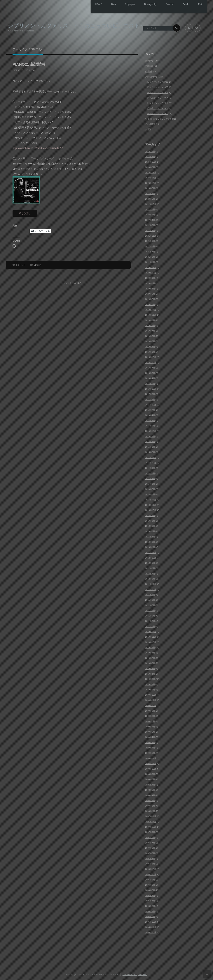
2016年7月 (150, 410)
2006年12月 (151, 869)
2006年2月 (150, 911)
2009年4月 (150, 737)
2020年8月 (150, 283)
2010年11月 (151, 637)
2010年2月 (150, 684)
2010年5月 (150, 668)
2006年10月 (151, 874)
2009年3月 (150, 742)
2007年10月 (151, 827)
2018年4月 (150, 378)
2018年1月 (150, 383)
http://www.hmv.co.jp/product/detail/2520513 (38, 148)
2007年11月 (151, 821)
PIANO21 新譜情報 (29, 64)
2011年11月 (151, 584)
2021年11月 (151, 236)
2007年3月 (150, 858)
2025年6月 (150, 157)
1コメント (21, 265)
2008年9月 (150, 774)
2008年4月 (150, 795)
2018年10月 (151, 362)
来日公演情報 (151, 77)
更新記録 (149, 66)
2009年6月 (150, 726)
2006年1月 (150, 917)
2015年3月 (150, 447)
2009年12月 (151, 695)
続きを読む (25, 213)
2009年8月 (150, 716)
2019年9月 (150, 320)
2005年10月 (151, 932)
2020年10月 (151, 273)
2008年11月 (151, 763)
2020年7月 (150, 288)
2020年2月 (150, 299)
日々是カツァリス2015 (158, 103)
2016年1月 (150, 426)
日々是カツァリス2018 (158, 98)
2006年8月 (150, 885)
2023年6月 (150, 193)
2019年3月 (150, 352)
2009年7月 (150, 721)
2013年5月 (150, 531)
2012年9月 (150, 563)
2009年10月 (151, 705)
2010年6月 (150, 663)
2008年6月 (150, 784)
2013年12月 (151, 499)
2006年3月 (150, 906)
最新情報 (149, 61)
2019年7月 (150, 331)
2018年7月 (150, 368)
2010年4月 (150, 674)
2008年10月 (151, 769)
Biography (121, 5)
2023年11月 (151, 178)
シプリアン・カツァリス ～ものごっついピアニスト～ (76, 25)
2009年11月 (151, 700)
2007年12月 (151, 816)
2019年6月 (150, 336)
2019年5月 (150, 341)
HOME (86, 5)
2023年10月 (151, 183)
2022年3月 (150, 225)
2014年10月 (151, 462)
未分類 (148, 129)
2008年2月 (150, 806)
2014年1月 (150, 494)
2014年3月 (150, 484)
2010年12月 (151, 631)
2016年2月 (150, 420)
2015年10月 (151, 431)
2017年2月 (150, 399)
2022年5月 (150, 215)
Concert (165, 5)
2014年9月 (150, 468)
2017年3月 (150, 394)
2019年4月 (150, 346)
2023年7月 (150, 188)
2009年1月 (150, 753)
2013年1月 (150, 547)
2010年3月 (150, 679)
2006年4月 (150, 901)
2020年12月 (151, 267)
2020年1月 (150, 304)
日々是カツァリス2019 (158, 92)
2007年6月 (150, 848)
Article (183, 5)
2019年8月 (150, 325)
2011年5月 (150, 616)
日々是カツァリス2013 (158, 108)
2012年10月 (151, 558)
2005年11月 (151, 927)
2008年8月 (150, 779)
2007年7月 (150, 843)
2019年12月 (151, 309)
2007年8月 (150, 837)
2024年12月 (151, 162)
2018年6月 (150, 373)
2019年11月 (151, 315)
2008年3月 (150, 800)
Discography (144, 5)
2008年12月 (151, 758)
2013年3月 (150, 542)
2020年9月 (150, 278)
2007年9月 (150, 832)
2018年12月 (151, 357)
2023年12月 (151, 172)
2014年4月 (150, 478)
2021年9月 (150, 241)
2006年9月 (150, 880)
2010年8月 (150, 653)
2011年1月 (150, 626)
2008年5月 (150, 790)
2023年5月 (150, 199)
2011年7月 (150, 605)
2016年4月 (150, 415)
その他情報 (150, 124)
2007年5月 (150, 853)
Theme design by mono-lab (135, 974)
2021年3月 (150, 251)
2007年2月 (150, 864)
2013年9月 (150, 515)
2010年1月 (150, 690)
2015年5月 (150, 442)
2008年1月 (150, 811)
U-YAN (32, 70)
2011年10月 (151, 589)
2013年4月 (150, 536)
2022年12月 (151, 204)
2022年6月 (150, 209)
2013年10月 (151, 510)
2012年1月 (150, 579)
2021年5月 (150, 246)
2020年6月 (150, 294)
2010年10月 (151, 642)
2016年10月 (151, 405)
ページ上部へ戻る (207, 974)
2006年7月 (150, 890)
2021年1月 (150, 262)
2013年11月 (151, 505)
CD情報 (37, 265)
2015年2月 (150, 452)
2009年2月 (150, 748)
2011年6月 (150, 610)
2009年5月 (150, 732)
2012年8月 (150, 568)
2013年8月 (150, 521)
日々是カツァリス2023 (158, 82)
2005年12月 (151, 922)
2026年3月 (150, 151)
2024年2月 (150, 167)
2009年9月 (150, 711)
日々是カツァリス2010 (158, 113)
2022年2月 (150, 230)
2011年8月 (150, 600)
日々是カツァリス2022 (158, 87)
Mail (199, 5)
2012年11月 (151, 552)
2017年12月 (151, 389)
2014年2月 (150, 489)
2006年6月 (150, 895)
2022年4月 (150, 220)
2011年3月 (150, 621)
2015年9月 (150, 436)
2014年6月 (150, 473)
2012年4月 (150, 573)
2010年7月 (150, 658)
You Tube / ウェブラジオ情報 (158, 119)
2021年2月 (150, 257)
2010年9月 (150, 647)
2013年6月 (150, 526)
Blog (103, 5)
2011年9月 (150, 595)
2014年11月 (151, 457)
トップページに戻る (73, 280)
